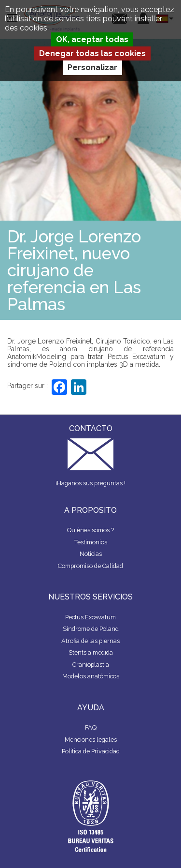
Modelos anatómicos (91, 676)
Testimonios (91, 542)
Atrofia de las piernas (90, 641)
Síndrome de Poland (91, 629)
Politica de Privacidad (91, 751)
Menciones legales (91, 740)
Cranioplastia (91, 665)
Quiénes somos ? (90, 530)
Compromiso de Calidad (90, 566)
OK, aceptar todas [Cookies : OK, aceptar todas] (92, 39)
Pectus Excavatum (90, 617)
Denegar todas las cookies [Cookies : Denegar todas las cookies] (92, 53)
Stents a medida (91, 652)
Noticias (91, 554)
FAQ (91, 727)
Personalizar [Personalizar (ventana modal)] (92, 67)
